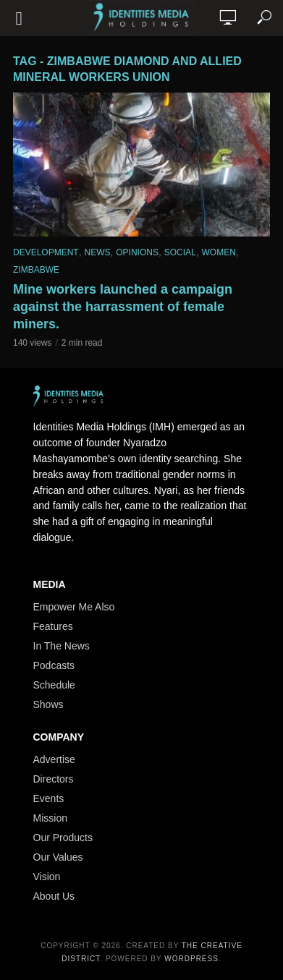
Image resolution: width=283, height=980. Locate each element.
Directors (54, 779)
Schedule (54, 685)
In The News (62, 646)
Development (46, 252)
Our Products (63, 838)
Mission (50, 818)
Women (219, 252)
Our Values (58, 857)
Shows (48, 704)
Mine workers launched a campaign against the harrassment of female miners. (123, 307)
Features (53, 626)
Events (49, 798)
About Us (54, 896)
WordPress (191, 959)
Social (180, 252)
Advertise (54, 759)
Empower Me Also (74, 607)
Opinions (137, 252)
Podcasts (54, 665)
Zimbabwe (36, 270)
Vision (47, 877)
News (97, 252)
